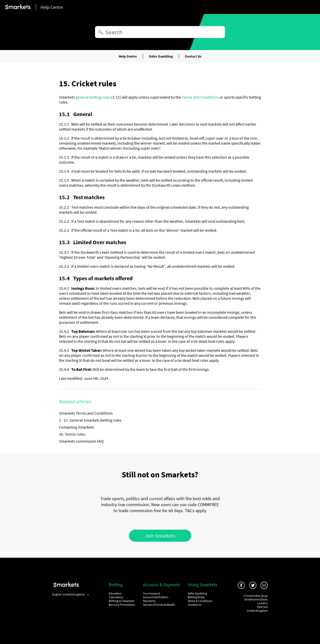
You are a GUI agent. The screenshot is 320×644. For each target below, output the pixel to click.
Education (115, 593)
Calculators (116, 597)
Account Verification (156, 597)
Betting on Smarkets (121, 601)
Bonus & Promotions (122, 605)
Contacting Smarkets (76, 427)
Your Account (151, 593)
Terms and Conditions (200, 97)
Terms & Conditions (200, 601)
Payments (149, 601)
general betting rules (93, 97)
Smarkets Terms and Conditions (86, 413)
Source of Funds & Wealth (159, 605)
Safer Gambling (161, 56)
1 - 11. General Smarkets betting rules (90, 420)
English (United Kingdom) (69, 594)
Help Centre (128, 56)
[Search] (160, 32)
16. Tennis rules (72, 434)
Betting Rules (196, 597)
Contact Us (193, 56)
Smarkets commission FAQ (81, 441)
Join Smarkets (160, 536)
